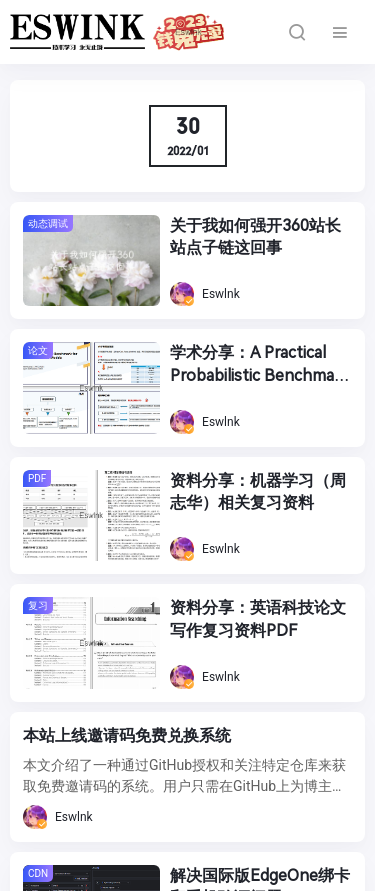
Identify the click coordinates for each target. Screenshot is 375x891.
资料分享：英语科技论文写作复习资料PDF (258, 618)
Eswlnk (205, 294)
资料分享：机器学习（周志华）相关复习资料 (258, 491)
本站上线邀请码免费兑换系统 (127, 735)
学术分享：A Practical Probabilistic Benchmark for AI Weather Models (260, 365)
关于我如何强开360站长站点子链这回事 (255, 236)
